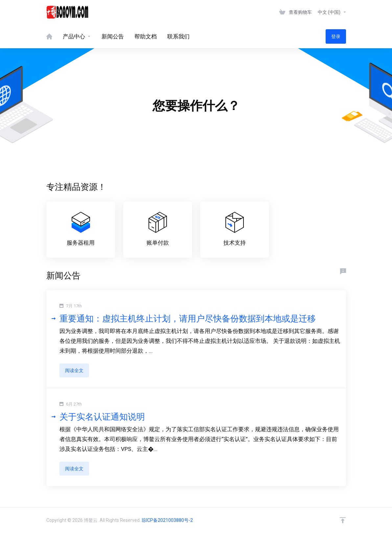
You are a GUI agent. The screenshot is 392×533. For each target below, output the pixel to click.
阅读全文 (74, 370)
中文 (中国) (332, 12)
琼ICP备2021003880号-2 (167, 520)
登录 (336, 36)
